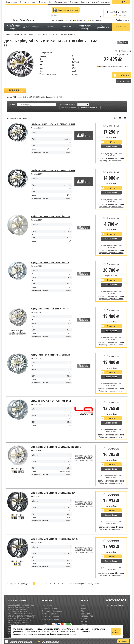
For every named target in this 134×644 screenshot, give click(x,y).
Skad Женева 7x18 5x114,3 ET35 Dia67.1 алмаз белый (56, 447)
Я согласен (116, 632)
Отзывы (74, 2)
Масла (84, 624)
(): (122, 2)
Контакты (85, 2)
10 (71, 584)
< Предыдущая (25, 584)
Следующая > (79, 584)
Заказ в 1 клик (123, 81)
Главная (8, 34)
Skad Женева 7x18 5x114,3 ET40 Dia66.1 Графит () (54, 539)
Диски (84, 608)
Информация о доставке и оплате (111, 161)
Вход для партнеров (51, 619)
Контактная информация (116, 605)
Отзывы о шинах (49, 614)
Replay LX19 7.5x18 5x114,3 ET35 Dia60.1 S (50, 262)
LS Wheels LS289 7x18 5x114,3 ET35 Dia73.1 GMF (53, 170)
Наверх (123, 641)
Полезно (43, 2)
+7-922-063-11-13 (118, 12)
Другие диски (15, 91)
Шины (84, 606)
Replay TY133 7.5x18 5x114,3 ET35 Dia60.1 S (51, 355)
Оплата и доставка (28, 2)
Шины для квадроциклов (87, 615)
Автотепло (86, 621)
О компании (11, 2)
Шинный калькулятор (58, 2)
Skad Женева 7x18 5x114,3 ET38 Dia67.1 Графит (53, 493)
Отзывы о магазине (50, 617)
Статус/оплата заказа (101, 2)
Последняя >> (93, 584)
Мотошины (86, 611)
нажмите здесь (70, 634)
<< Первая (12, 584)
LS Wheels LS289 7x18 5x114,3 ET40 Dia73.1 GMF (53, 124)
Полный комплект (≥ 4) (89, 108)
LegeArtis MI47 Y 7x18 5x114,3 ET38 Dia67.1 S (52, 401)
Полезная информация (52, 611)
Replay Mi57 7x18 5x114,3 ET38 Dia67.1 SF (50, 309)
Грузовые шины (88, 619)
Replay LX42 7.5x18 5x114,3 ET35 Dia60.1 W (50, 216)
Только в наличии (68, 108)
